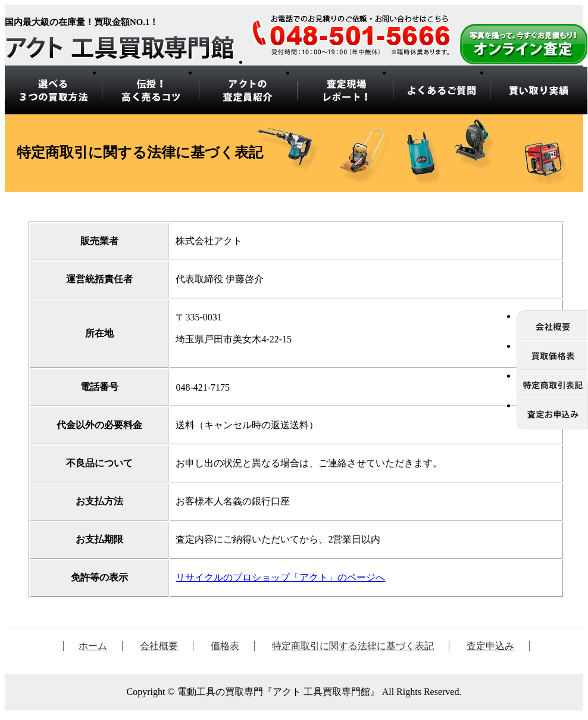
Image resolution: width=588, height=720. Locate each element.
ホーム (93, 646)
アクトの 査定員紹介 (247, 91)
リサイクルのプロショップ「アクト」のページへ (280, 577)
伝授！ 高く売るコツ (150, 91)
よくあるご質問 (441, 91)
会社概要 (159, 646)
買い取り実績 (539, 91)
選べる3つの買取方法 (54, 91)
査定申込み (490, 646)
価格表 (225, 646)
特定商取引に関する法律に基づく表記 (353, 646)
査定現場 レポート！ (344, 91)
